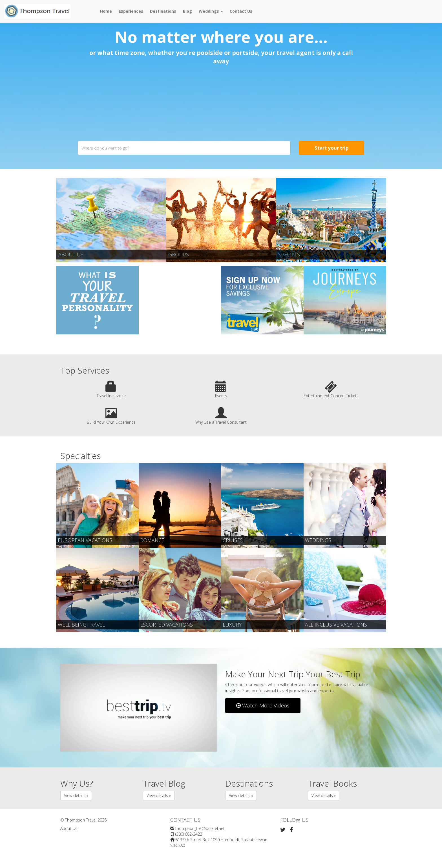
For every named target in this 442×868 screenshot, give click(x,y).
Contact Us (241, 11)
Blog (187, 11)
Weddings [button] (211, 11)
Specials (289, 254)
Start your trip (331, 148)
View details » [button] (76, 795)
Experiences (131, 11)
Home (106, 11)
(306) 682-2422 (189, 834)
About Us (71, 254)
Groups (179, 254)
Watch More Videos (263, 705)
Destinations (163, 11)
